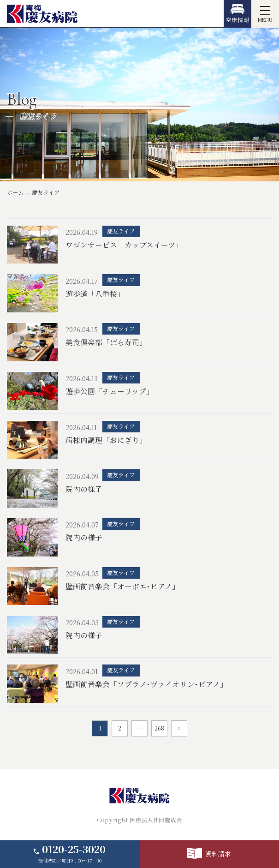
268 (159, 728)
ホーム (15, 192)
